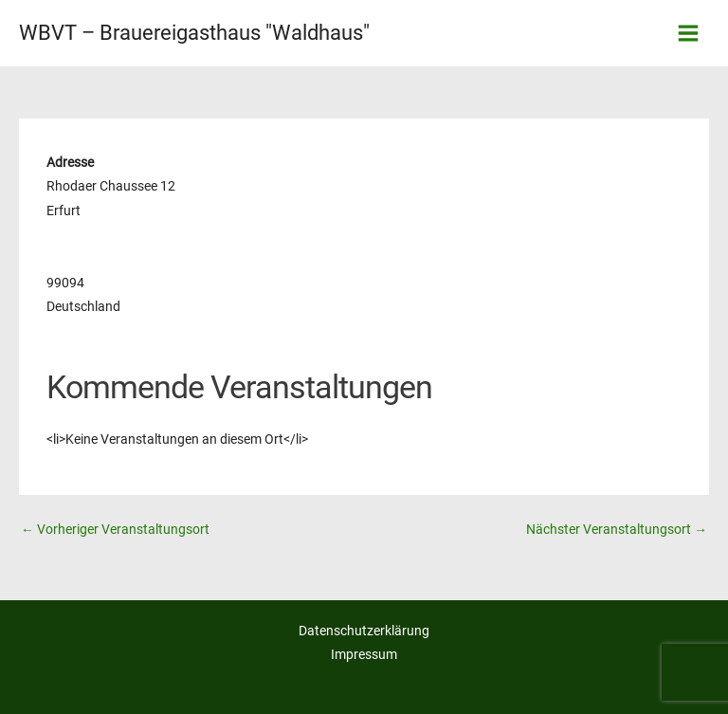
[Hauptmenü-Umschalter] (689, 34)
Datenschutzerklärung (364, 631)
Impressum (364, 654)
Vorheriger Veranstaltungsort (115, 529)
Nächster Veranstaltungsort (617, 529)
